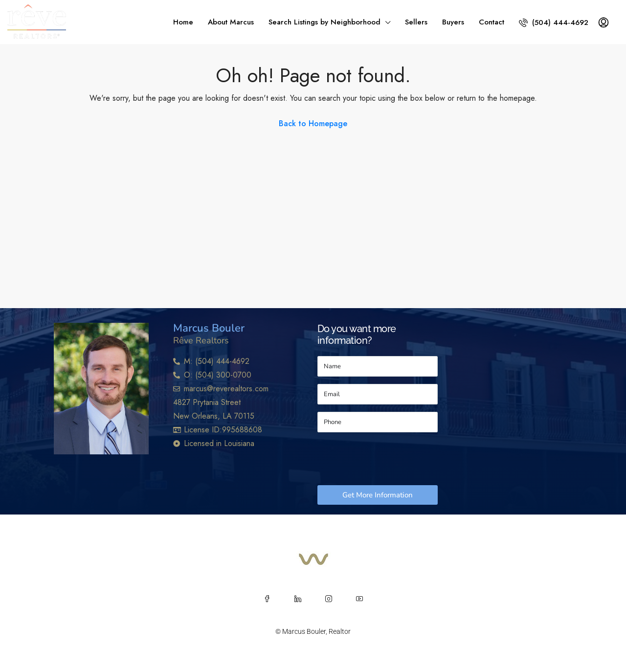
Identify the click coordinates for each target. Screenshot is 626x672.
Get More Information (378, 495)
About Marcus (231, 22)
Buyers (453, 22)
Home (183, 22)
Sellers (416, 22)
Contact (492, 22)
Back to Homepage (313, 123)
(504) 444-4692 (554, 22)
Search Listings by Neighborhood (324, 22)
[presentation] (392, 459)
